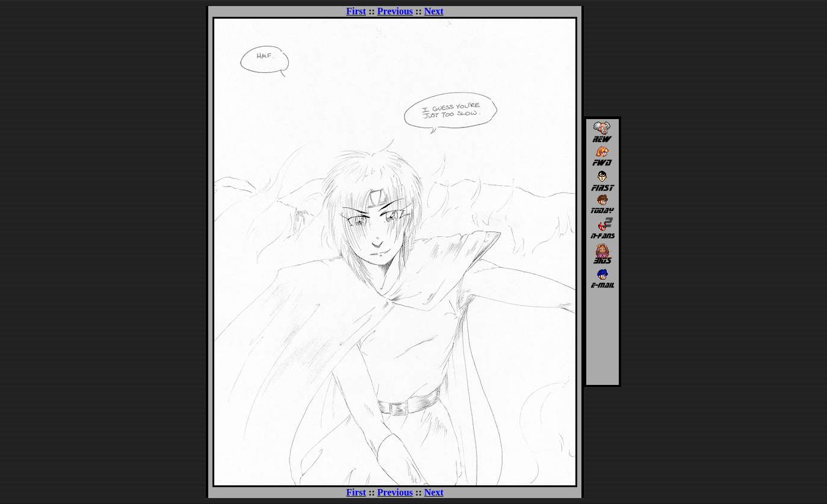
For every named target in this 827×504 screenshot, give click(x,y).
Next (434, 11)
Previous (395, 11)
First (356, 11)
